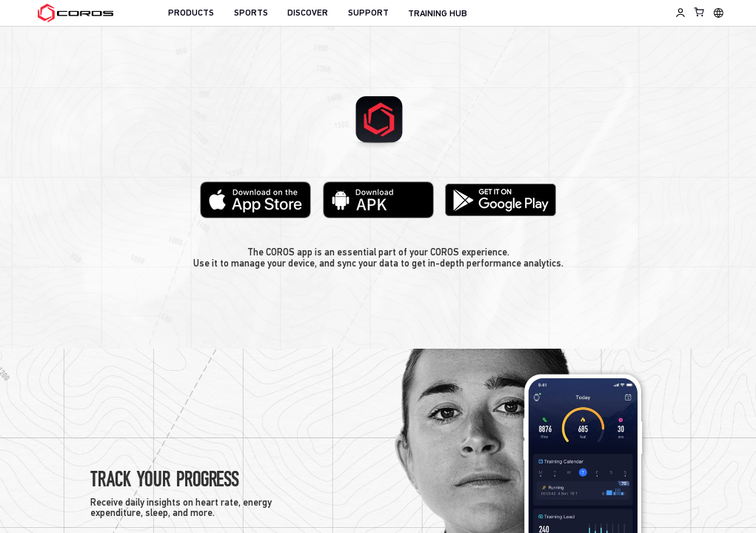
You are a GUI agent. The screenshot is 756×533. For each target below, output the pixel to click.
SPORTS (251, 13)
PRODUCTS (191, 13)
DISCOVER (308, 13)
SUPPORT (368, 13)
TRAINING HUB (438, 14)
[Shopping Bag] (700, 12)
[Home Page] (76, 13)
